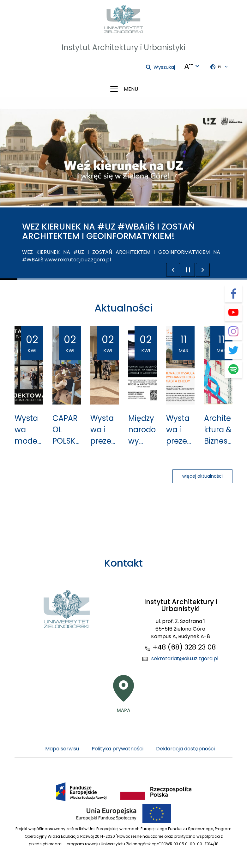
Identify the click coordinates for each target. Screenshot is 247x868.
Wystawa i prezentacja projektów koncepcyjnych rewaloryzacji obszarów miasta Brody (105, 430)
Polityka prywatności (117, 749)
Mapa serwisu (62, 749)
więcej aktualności (202, 476)
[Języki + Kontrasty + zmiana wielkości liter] (192, 66)
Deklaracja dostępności (185, 749)
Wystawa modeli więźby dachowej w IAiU (28, 430)
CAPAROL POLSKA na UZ (66, 430)
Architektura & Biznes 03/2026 (218, 430)
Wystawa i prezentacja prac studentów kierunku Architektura (180, 430)
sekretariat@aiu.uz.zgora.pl (185, 658)
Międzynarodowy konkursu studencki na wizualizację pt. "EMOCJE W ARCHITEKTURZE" (142, 430)
